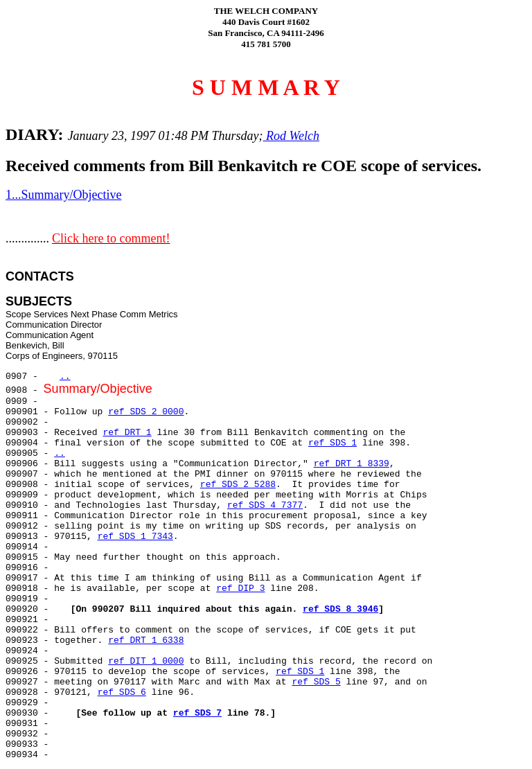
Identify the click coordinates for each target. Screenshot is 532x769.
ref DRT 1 (127, 433)
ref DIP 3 (240, 589)
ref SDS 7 (197, 713)
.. (65, 377)
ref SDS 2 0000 (146, 412)
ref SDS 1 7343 (135, 537)
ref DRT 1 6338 (146, 640)
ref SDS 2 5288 (238, 485)
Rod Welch (291, 136)
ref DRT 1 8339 (352, 464)
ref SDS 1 (332, 443)
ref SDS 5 (316, 682)
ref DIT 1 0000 (146, 661)
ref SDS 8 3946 (340, 609)
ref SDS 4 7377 (265, 505)
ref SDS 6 (122, 692)
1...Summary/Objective (63, 195)
